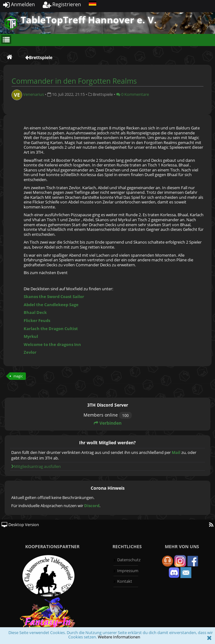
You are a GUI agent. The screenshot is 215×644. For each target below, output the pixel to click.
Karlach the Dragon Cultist (51, 329)
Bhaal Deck (35, 312)
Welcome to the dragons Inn (52, 344)
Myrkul (31, 336)
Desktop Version (20, 525)
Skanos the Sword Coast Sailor (54, 296)
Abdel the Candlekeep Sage (51, 305)
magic (18, 376)
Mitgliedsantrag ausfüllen (36, 466)
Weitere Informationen (119, 637)
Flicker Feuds (37, 320)
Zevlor (30, 352)
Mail (176, 452)
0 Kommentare (133, 94)
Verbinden (108, 423)
